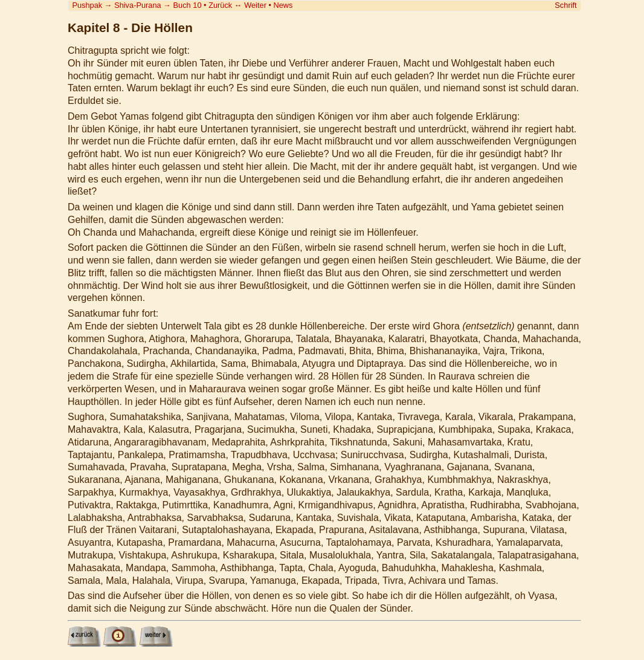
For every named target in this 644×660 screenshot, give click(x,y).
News (283, 5)
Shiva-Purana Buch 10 (158, 5)
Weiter (255, 5)
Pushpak (87, 5)
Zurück (220, 5)
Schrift (565, 5)
